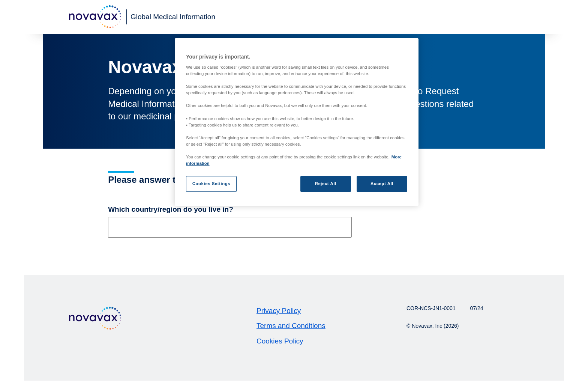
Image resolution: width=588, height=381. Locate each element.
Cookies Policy (280, 341)
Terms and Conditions (291, 326)
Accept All (382, 184)
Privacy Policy (279, 311)
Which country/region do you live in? (171, 209)
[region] (297, 122)
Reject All (326, 184)
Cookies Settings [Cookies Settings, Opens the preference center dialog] (211, 184)
